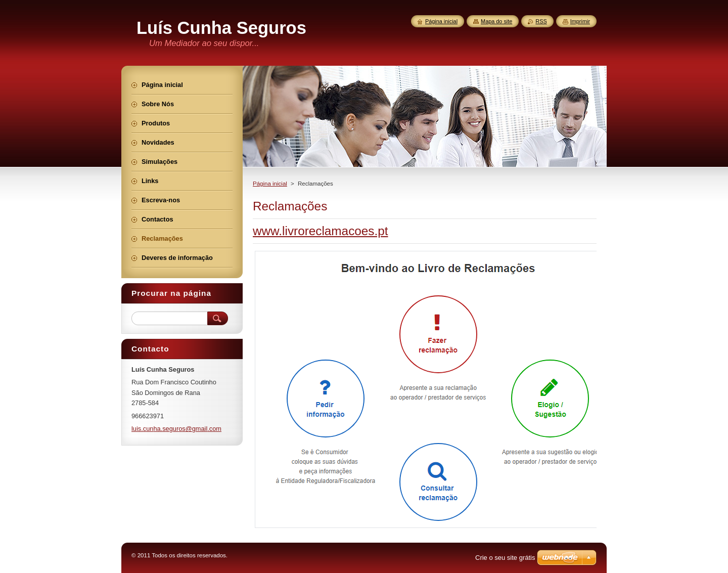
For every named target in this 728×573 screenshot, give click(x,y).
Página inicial (270, 184)
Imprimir (580, 21)
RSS (541, 21)
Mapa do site (496, 21)
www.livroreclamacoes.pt (321, 231)
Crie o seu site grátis (505, 558)
